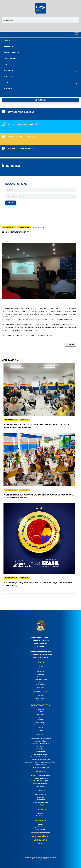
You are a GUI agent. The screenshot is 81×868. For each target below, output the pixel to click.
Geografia (40, 672)
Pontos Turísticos (41, 794)
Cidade (7, 41)
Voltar (70, 345)
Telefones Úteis (41, 752)
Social (41, 730)
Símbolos (41, 669)
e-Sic (6, 83)
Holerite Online (41, 816)
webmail (41, 100)
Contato (8, 77)
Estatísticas (41, 674)
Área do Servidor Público (21, 149)
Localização (41, 805)
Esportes (40, 717)
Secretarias (40, 687)
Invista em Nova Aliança (40, 778)
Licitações (41, 786)
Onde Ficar (41, 797)
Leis (6, 65)
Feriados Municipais (40, 679)
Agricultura (41, 709)
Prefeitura (9, 47)
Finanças (40, 720)
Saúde (40, 728)
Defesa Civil (40, 746)
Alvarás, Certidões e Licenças (41, 776)
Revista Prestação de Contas (40, 757)
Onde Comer (41, 800)
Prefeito (40, 682)
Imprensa (8, 71)
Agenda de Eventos (41, 827)
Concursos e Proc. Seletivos (41, 744)
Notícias (40, 824)
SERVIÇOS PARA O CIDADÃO (21, 112)
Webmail (40, 813)
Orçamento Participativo (41, 767)
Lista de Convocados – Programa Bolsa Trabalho (41, 762)
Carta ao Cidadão (41, 765)
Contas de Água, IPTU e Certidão (41, 739)
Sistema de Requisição (40, 784)
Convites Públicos (40, 741)
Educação (41, 714)
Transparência (11, 59)
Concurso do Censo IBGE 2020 (40, 760)
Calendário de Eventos (40, 802)
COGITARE (46, 859)
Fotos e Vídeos (40, 830)
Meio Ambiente (40, 722)
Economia (40, 677)
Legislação (41, 840)
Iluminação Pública (41, 754)
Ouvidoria (9, 89)
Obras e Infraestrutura (41, 725)
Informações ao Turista (21, 137)
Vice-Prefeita (40, 685)
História (40, 666)
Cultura (40, 712)
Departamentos (11, 53)
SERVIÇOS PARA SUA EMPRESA (22, 124)
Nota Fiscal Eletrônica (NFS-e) (41, 781)
